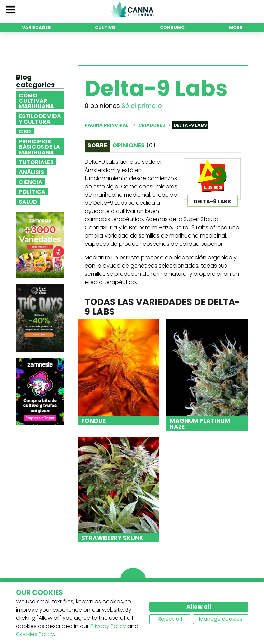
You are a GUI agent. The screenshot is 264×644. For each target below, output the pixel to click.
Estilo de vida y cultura (40, 118)
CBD (25, 131)
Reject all (170, 619)
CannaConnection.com (132, 10)
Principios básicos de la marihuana (39, 146)
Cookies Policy (35, 634)
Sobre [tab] (97, 145)
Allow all (199, 607)
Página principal (107, 125)
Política (32, 191)
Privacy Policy (108, 626)
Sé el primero (142, 106)
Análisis (31, 172)
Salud (28, 201)
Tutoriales (36, 162)
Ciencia (31, 182)
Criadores (152, 125)
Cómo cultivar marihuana (36, 100)
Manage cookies (221, 619)
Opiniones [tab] (134, 145)
